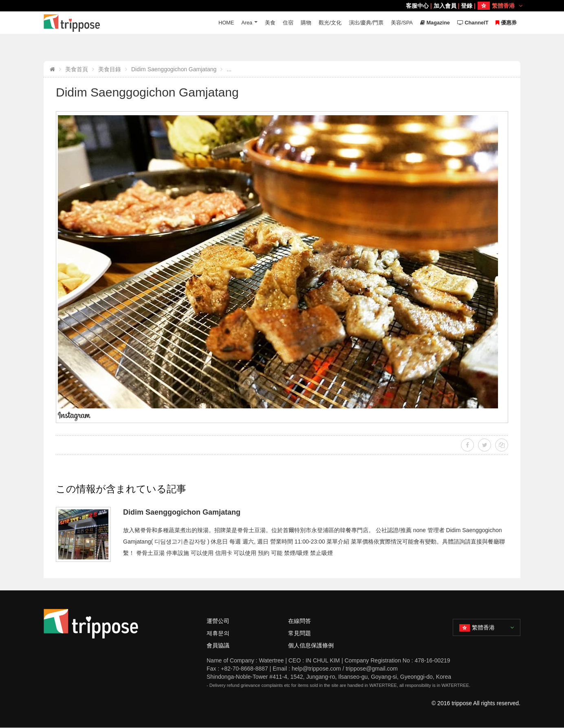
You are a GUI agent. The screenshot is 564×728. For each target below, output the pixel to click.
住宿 (287, 23)
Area (245, 23)
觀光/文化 (329, 23)
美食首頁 (77, 69)
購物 (305, 23)
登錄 (467, 6)
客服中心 (417, 6)
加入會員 (445, 6)
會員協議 (218, 645)
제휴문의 (218, 633)
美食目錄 (110, 69)
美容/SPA (401, 23)
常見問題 (300, 633)
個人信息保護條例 (311, 645)
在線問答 (300, 621)
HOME (224, 23)
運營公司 (218, 621)
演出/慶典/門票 (365, 23)
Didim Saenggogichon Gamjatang (174, 69)
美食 (269, 23)
